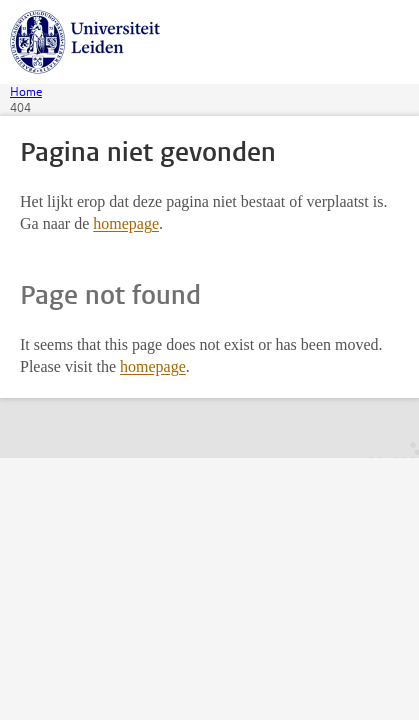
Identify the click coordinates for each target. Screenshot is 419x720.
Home (26, 92)
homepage (126, 223)
